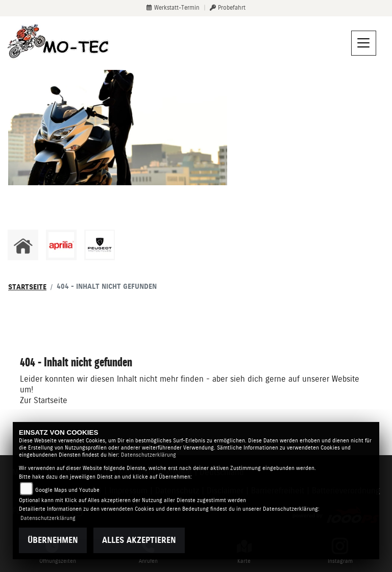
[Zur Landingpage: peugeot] (100, 245)
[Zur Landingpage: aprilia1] (61, 245)
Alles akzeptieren (139, 540)
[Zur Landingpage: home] (23, 245)
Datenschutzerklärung (149, 455)
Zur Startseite (44, 400)
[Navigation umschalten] (364, 43)
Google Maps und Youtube (67, 490)
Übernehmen (53, 540)
